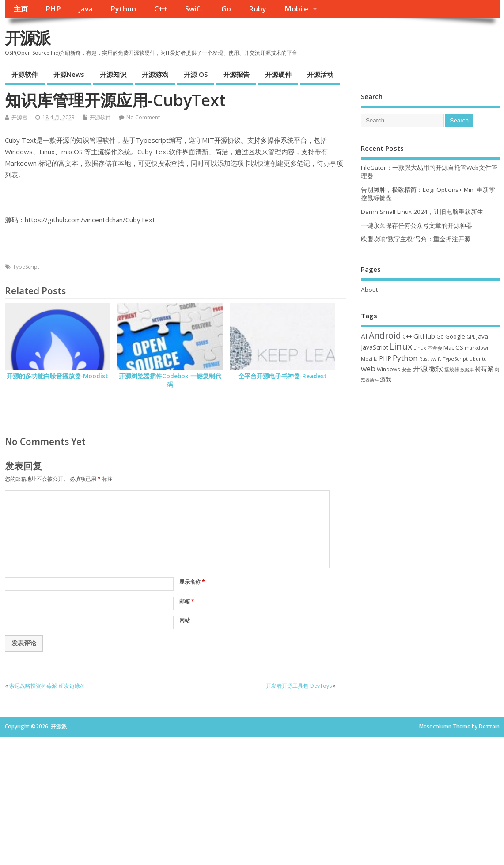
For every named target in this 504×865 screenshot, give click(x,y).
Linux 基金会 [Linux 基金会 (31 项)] (428, 348)
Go (226, 9)
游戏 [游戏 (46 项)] (386, 379)
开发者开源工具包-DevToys (299, 686)
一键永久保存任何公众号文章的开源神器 (417, 225)
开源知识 (113, 74)
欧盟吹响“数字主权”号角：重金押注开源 (416, 239)
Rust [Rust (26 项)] (424, 359)
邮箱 (187, 601)
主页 (21, 9)
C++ (161, 9)
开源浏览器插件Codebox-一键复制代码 (170, 380)
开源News (69, 74)
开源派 (27, 38)
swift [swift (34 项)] (436, 359)
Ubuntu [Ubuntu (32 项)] (478, 359)
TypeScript (26, 267)
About (369, 290)
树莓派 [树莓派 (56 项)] (484, 369)
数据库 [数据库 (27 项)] (467, 370)
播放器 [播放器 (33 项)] (452, 369)
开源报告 (236, 74)
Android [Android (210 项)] (385, 335)
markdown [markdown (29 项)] (477, 348)
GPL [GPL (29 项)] (471, 337)
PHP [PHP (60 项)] (385, 358)
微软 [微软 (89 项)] (436, 369)
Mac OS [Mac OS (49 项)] (453, 347)
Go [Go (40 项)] (440, 336)
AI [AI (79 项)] (364, 336)
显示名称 (192, 582)
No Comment (143, 117)
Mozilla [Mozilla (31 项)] (369, 359)
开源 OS (196, 74)
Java (86, 9)
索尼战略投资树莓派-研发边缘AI (47, 686)
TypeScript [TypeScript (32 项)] (455, 359)
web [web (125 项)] (368, 368)
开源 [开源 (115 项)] (420, 368)
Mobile (296, 9)
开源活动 (320, 74)
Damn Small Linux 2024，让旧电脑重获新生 (422, 212)
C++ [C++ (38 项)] (407, 336)
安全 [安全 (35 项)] (406, 369)
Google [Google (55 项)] (455, 336)
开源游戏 (155, 74)
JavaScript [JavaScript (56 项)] (374, 347)
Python (123, 9)
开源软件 (25, 74)
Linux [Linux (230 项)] (401, 346)
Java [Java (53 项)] (482, 336)
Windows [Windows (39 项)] (388, 369)
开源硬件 (278, 74)
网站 (185, 620)
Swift (194, 9)
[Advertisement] (430, 456)
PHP (53, 9)
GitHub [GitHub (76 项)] (424, 336)
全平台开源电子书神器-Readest (282, 376)
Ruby (258, 9)
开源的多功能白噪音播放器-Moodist (57, 376)
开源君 (19, 117)
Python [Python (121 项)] (405, 358)
